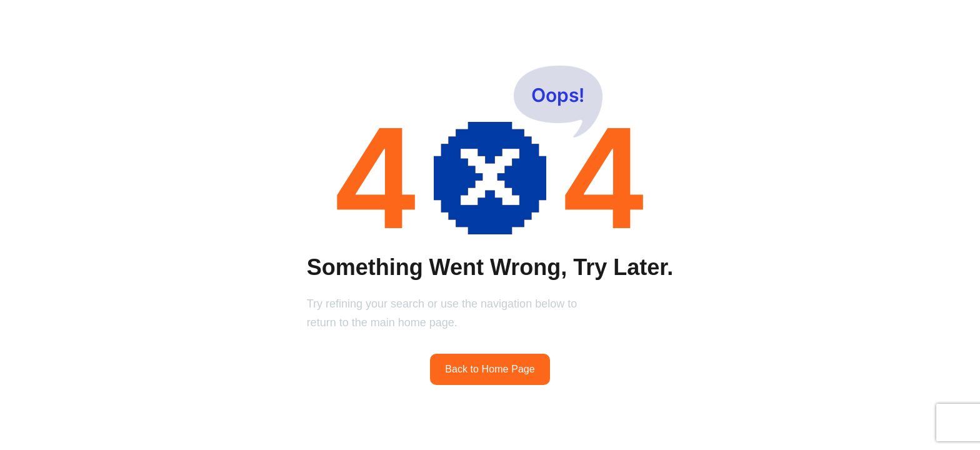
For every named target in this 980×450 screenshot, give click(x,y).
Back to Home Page (490, 369)
